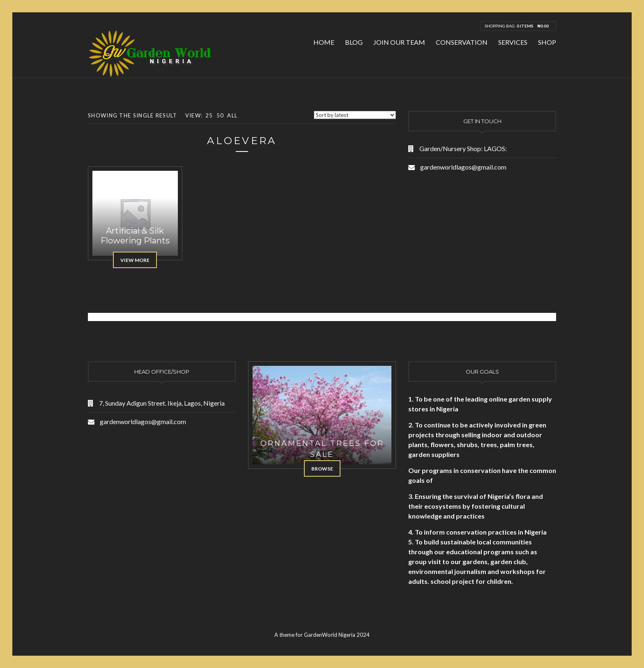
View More (135, 260)
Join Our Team (399, 42)
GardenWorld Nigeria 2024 (337, 635)
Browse (322, 469)
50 (220, 115)
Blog (354, 42)
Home (324, 42)
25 (209, 115)
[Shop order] (355, 115)
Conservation (462, 42)
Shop (547, 42)
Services (513, 42)
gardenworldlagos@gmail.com (463, 167)
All (232, 115)
